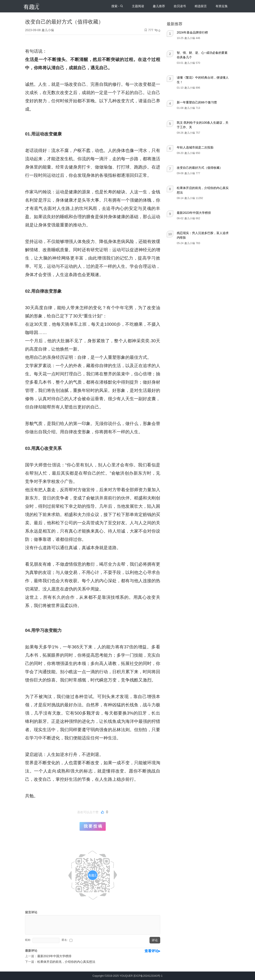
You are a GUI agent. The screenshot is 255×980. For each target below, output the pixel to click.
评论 (155, 940)
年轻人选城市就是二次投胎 (195, 147)
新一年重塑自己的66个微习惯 (197, 102)
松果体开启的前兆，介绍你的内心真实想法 (66, 962)
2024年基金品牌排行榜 (192, 32)
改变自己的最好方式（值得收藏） (200, 168)
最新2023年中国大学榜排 (194, 213)
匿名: (65, 940)
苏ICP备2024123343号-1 (148, 976)
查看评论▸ (152, 951)
